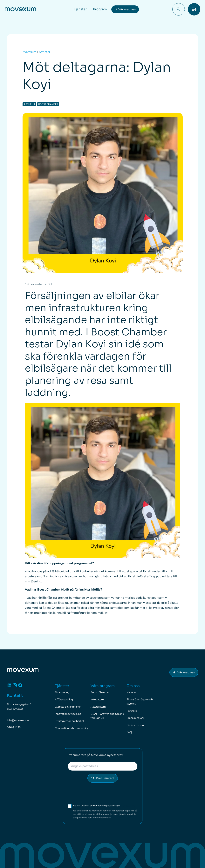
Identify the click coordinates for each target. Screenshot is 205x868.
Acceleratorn (98, 707)
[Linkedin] (9, 687)
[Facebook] (20, 687)
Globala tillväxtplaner (68, 707)
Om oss (133, 686)
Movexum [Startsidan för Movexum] (29, 52)
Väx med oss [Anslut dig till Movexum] (184, 672)
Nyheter (131, 692)
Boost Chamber (48, 104)
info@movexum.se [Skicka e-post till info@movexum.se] (18, 720)
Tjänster (80, 9)
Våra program (103, 686)
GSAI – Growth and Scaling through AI (107, 716)
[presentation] (97, 793)
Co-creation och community (71, 728)
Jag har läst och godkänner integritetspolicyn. (104, 806)
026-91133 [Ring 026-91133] (14, 727)
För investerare (136, 725)
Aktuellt (29, 104)
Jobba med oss (136, 718)
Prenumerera (103, 778)
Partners (132, 711)
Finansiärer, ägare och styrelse (140, 702)
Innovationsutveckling (68, 714)
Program (100, 9)
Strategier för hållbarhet (69, 721)
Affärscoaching (64, 700)
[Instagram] (15, 687)
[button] (179, 9)
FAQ (129, 732)
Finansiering (62, 692)
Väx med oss (127, 9)
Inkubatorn (97, 700)
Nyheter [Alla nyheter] (45, 52)
